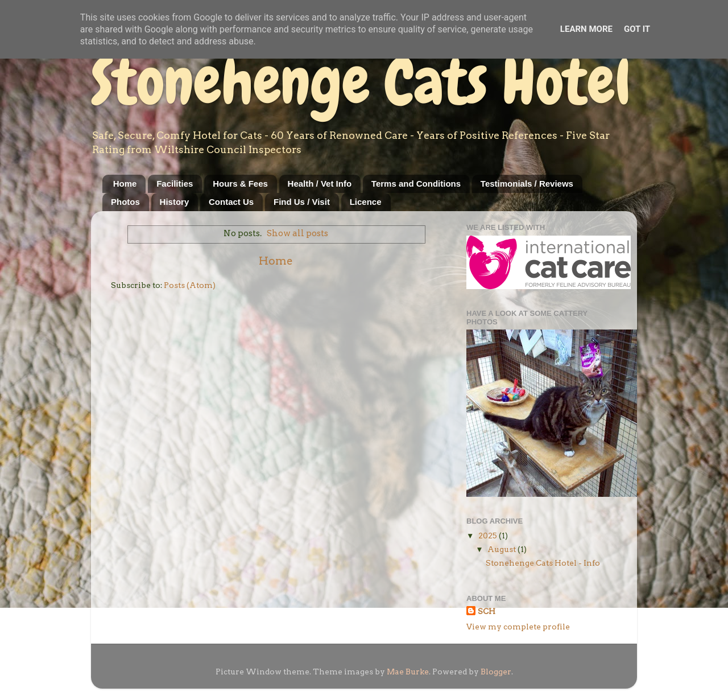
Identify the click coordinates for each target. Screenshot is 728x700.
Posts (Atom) (190, 285)
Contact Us (231, 202)
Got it (637, 29)
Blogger (496, 672)
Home (125, 184)
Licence (366, 202)
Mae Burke (408, 672)
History (175, 202)
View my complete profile (518, 627)
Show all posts (297, 233)
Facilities (175, 184)
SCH (487, 611)
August (502, 549)
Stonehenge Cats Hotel (361, 82)
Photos (125, 202)
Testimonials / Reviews (527, 184)
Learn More (586, 29)
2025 (489, 536)
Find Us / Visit (302, 202)
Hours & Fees (240, 184)
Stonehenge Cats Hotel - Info (543, 563)
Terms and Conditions (416, 184)
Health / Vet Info (320, 184)
